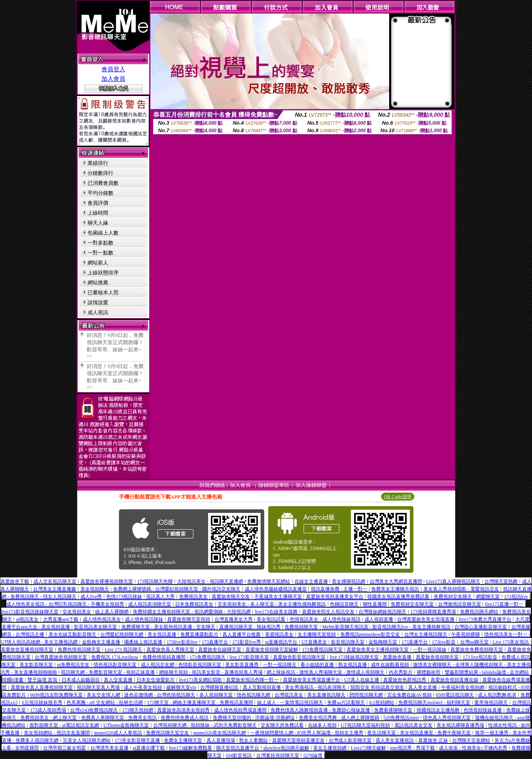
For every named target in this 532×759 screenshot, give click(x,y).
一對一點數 (100, 253)
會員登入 (113, 69)
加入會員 (113, 79)
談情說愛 (98, 302)
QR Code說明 (398, 497)
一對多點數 (100, 243)
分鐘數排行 (100, 173)
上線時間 (98, 213)
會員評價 (98, 203)
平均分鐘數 (100, 193)
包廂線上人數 (103, 233)
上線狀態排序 (103, 273)
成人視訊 (98, 312)
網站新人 (98, 263)
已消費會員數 (103, 183)
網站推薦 (98, 283)
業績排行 (98, 163)
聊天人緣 (98, 223)
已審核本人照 (103, 292)
